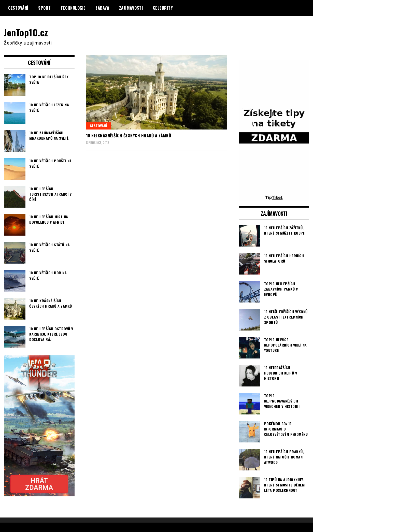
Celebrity (163, 8)
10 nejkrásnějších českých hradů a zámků (129, 136)
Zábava (102, 8)
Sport (45, 8)
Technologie (73, 8)
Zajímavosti (131, 8)
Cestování (18, 8)
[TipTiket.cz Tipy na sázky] (274, 197)
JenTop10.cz (26, 32)
